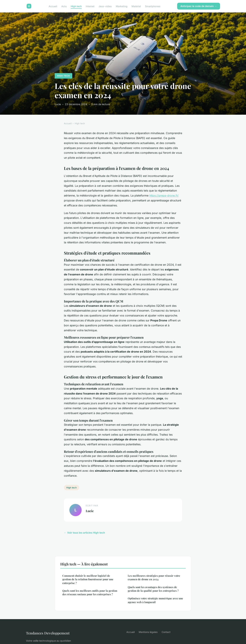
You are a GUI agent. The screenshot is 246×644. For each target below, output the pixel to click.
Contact (166, 632)
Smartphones (153, 6)
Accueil (53, 6)
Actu (64, 6)
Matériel (136, 6)
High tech (76, 6)
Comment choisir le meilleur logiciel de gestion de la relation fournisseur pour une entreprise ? (88, 579)
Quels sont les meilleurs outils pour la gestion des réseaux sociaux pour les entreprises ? (90, 592)
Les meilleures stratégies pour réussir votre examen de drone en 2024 (154, 577)
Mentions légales (148, 632)
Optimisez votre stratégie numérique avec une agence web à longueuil (155, 600)
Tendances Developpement (48, 633)
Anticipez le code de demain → (199, 6)
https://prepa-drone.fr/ (164, 195)
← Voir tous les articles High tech (84, 533)
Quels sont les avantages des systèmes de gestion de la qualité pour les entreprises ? (153, 589)
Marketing (122, 6)
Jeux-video (105, 6)
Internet (90, 6)
